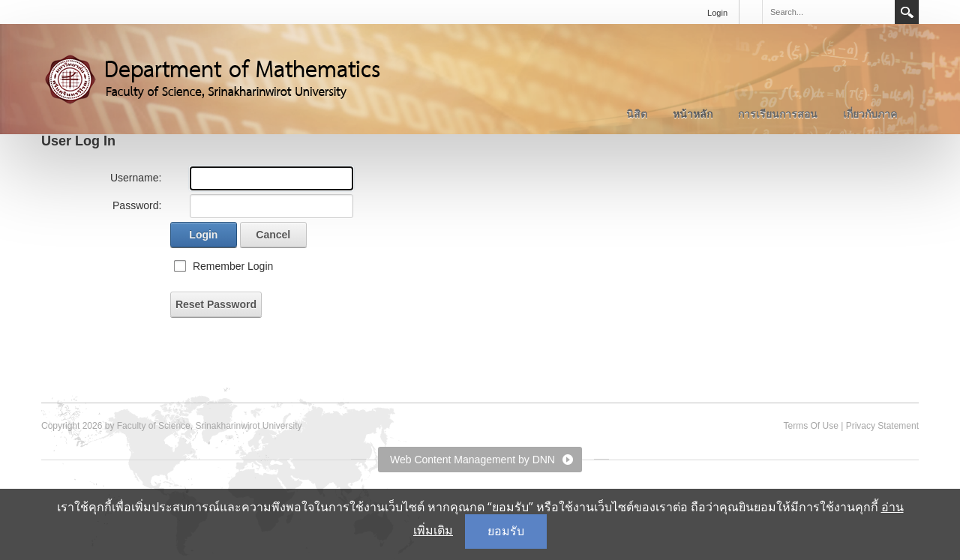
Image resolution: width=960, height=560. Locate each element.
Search (907, 12)
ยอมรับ (506, 531)
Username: (136, 178)
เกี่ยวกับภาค (870, 114)
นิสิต (637, 114)
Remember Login (233, 266)
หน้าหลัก (693, 114)
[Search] (828, 12)
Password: (137, 205)
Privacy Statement (882, 426)
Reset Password (216, 304)
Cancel (273, 235)
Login (717, 13)
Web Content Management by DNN (472, 460)
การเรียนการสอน (778, 114)
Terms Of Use (810, 426)
